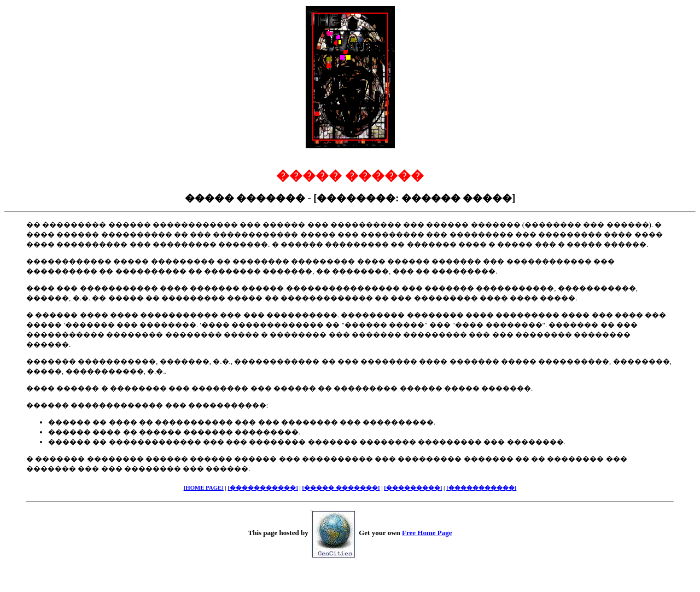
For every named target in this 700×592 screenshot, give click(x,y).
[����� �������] (341, 487)
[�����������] (263, 487)
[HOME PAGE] (204, 487)
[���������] (413, 487)
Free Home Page (427, 533)
